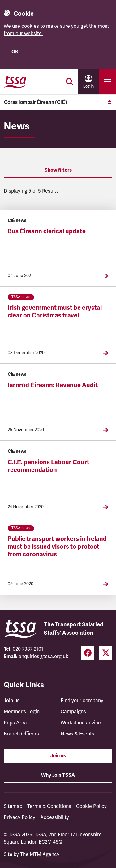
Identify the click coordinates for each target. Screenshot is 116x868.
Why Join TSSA (58, 775)
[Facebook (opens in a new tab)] (88, 653)
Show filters (58, 170)
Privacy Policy (19, 817)
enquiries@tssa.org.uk (43, 657)
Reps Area (15, 723)
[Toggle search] (70, 82)
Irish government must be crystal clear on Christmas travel (55, 312)
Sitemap (13, 806)
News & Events (77, 734)
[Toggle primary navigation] (107, 82)
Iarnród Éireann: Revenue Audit (53, 385)
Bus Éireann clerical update (47, 231)
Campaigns (73, 712)
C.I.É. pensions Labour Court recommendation (49, 466)
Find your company (82, 701)
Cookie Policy (91, 806)
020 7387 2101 (28, 649)
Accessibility (55, 817)
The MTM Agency (40, 854)
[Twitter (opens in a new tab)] (106, 653)
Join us (12, 701)
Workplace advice (81, 723)
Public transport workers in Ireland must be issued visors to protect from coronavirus (57, 547)
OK (15, 52)
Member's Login (22, 712)
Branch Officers (21, 734)
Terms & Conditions (49, 806)
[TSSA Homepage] (15, 82)
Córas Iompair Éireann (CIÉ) (58, 102)
